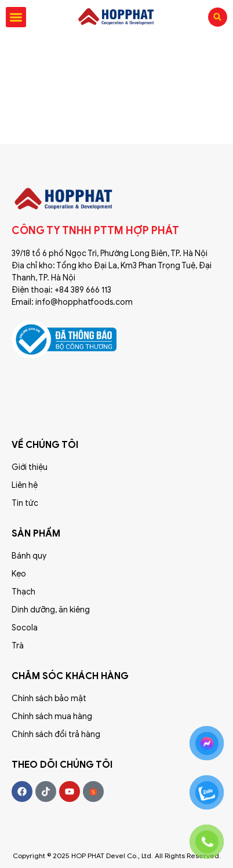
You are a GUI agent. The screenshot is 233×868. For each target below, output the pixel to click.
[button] (16, 17)
